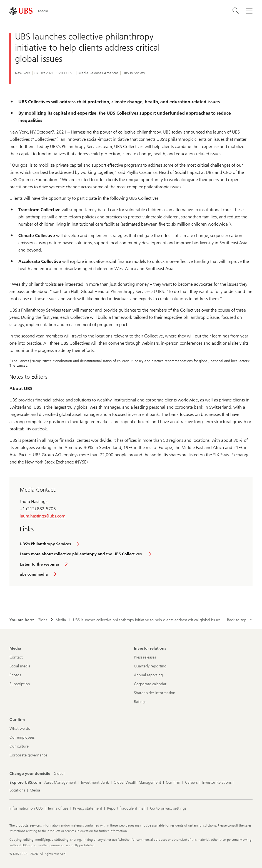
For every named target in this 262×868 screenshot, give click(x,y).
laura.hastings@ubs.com (43, 516)
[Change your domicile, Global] (59, 774)
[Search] (236, 11)
